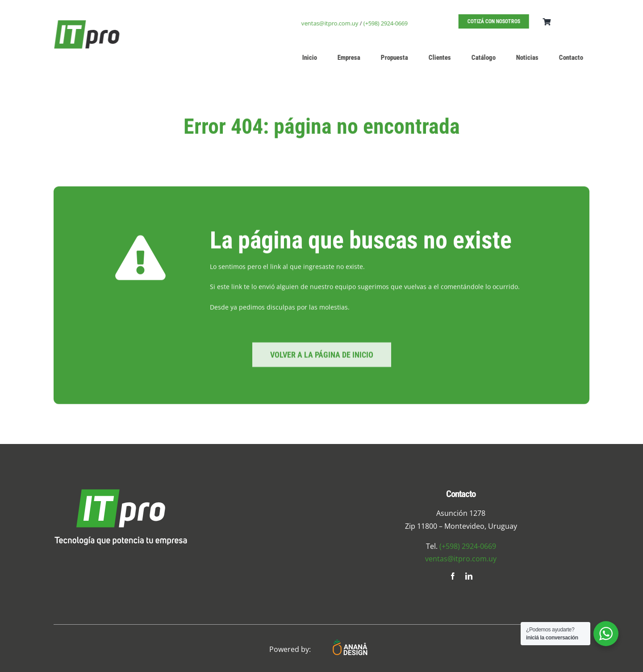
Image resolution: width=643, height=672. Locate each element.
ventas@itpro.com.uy (331, 23)
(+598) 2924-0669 (386, 23)
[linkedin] (469, 576)
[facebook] (453, 576)
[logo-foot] (121, 492)
